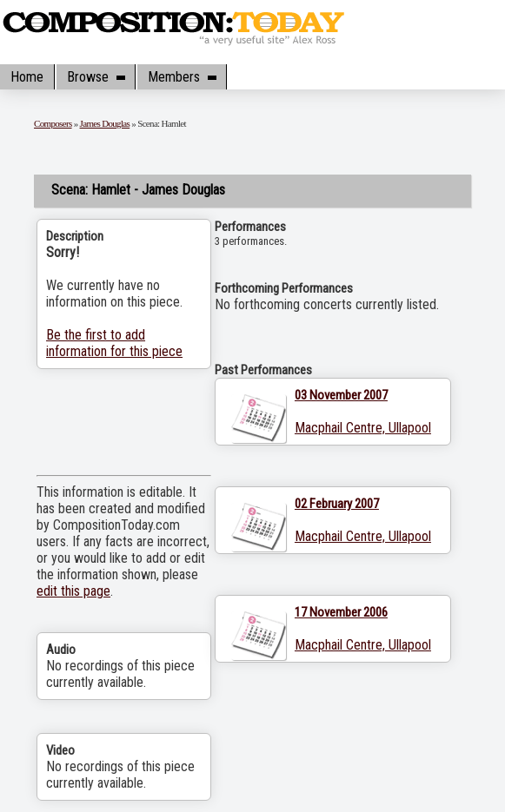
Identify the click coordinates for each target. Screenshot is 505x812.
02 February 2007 (337, 504)
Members (182, 77)
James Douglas (105, 123)
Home (27, 77)
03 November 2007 (341, 395)
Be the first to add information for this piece (114, 343)
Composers (53, 123)
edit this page (73, 591)
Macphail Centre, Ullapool (363, 428)
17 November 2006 (341, 612)
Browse (96, 77)
